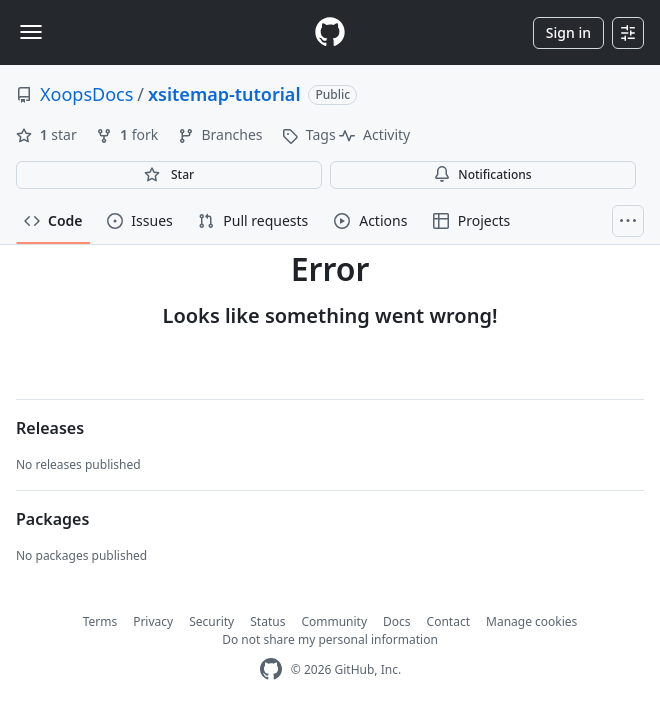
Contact (448, 621)
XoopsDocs (86, 94)
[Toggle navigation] (31, 32)
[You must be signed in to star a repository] (169, 175)
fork (128, 134)
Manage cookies (531, 621)
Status (267, 621)
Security (211, 621)
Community (334, 621)
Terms (100, 621)
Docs (397, 621)
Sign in (568, 32)
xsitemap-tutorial (224, 94)
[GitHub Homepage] (271, 669)
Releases (50, 428)
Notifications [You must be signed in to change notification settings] (482, 174)
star (48, 134)
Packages (52, 519)
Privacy (153, 621)
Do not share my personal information (330, 639)
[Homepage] (330, 32)
